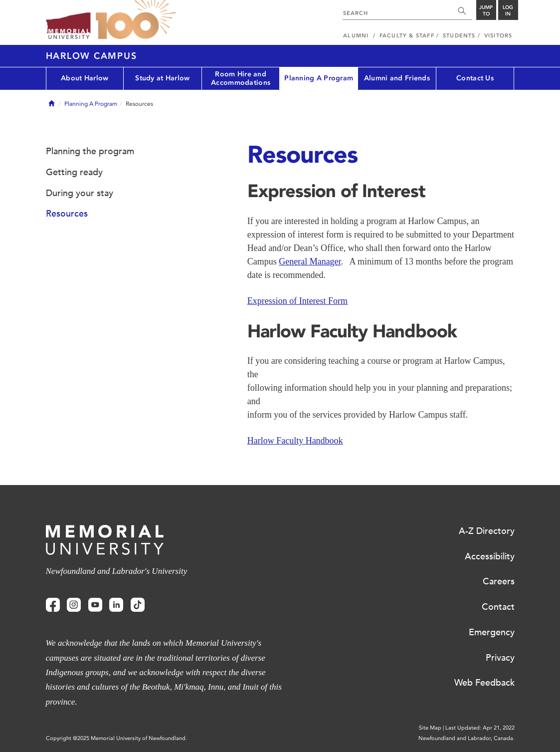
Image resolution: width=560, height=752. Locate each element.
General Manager (310, 261)
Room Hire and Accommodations (241, 78)
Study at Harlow (162, 78)
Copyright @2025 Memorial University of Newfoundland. (116, 738)
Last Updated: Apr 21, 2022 (480, 728)
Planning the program (90, 151)
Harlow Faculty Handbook (295, 441)
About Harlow (85, 78)
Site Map (430, 728)
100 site (136, 20)
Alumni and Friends (397, 78)
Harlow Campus (92, 56)
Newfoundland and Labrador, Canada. (467, 738)
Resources (67, 214)
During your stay (80, 193)
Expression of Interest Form (297, 301)
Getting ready (74, 172)
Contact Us (475, 78)
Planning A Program (319, 78)
